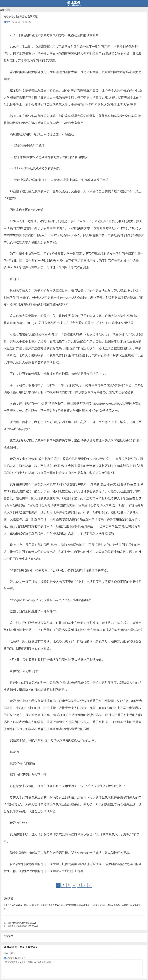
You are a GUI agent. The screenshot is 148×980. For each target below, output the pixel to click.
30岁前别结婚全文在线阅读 (20, 923)
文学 (8, 10)
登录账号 (20, 958)
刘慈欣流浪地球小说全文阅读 (21, 926)
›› (90, 885)
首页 (2, 10)
